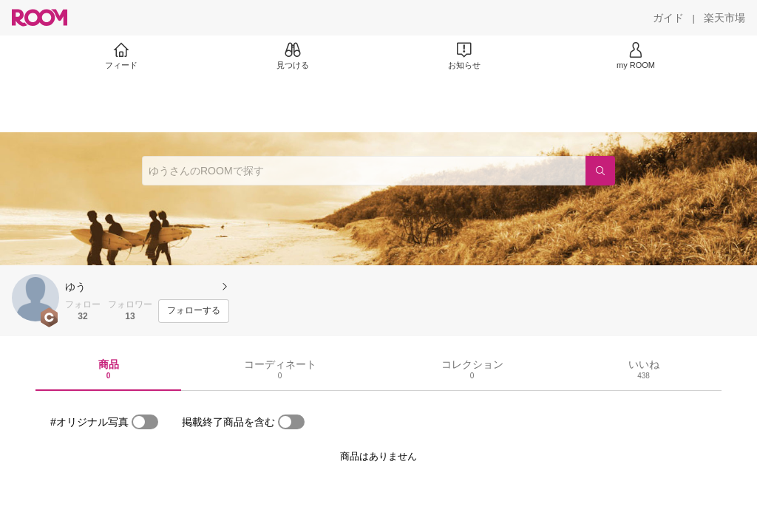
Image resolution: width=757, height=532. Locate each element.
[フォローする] (194, 311)
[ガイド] (668, 18)
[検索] (600, 171)
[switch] (145, 422)
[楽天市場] (724, 18)
